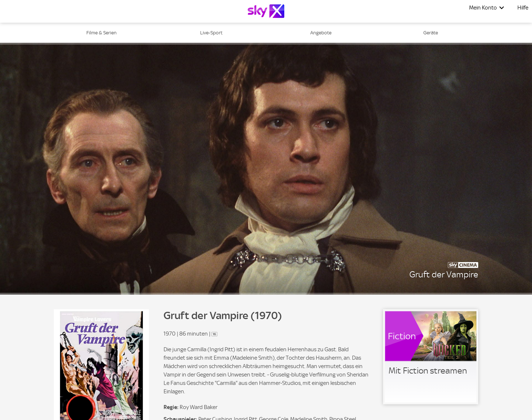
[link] (431, 357)
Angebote (321, 33)
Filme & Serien (102, 33)
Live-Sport (211, 33)
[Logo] (266, 11)
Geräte (431, 33)
